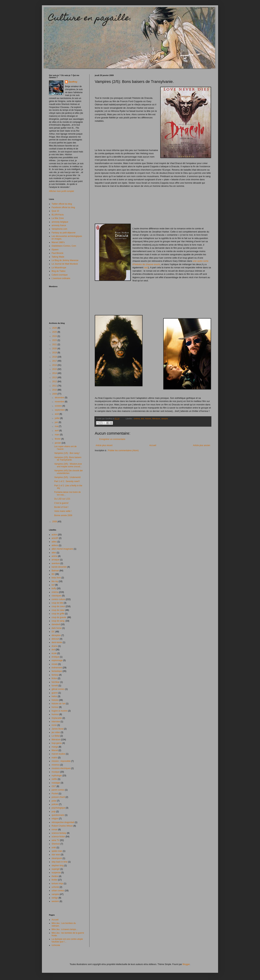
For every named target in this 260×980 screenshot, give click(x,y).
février (58, 439)
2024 (55, 336)
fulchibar (56, 682)
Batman (55, 571)
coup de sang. (58, 621)
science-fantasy (59, 833)
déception (56, 635)
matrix (55, 758)
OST (54, 786)
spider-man (57, 851)
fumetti (55, 686)
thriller (55, 880)
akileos (55, 545)
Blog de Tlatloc (59, 271)
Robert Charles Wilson (62, 826)
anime (55, 556)
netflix (54, 779)
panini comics (58, 790)
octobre (59, 406)
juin (57, 422)
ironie (54, 725)
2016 (55, 365)
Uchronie (56, 945)
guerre (55, 693)
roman (55, 830)
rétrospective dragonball (63, 822)
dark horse (57, 628)
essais (55, 664)
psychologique (58, 808)
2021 (55, 344)
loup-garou (57, 743)
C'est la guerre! (61, 503)
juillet (58, 418)
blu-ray (55, 581)
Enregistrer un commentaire (112, 439)
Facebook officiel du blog (63, 207)
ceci (146, 267)
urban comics (58, 891)
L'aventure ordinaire (61, 278)
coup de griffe (58, 614)
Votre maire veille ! (63, 511)
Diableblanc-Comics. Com (64, 246)
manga (55, 747)
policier (55, 804)
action (54, 535)
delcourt (55, 639)
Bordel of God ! (61, 507)
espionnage (57, 660)
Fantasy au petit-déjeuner (64, 233)
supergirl (56, 869)
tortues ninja (57, 884)
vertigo (55, 898)
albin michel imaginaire (62, 549)
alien (54, 553)
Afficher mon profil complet (61, 191)
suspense (56, 873)
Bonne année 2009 (63, 515)
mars (57, 435)
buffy (54, 588)
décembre (60, 398)
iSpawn (55, 250)
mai (57, 426)
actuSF (55, 538)
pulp (54, 812)
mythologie (57, 776)
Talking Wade (58, 257)
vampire (165, 419)
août (57, 414)
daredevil (56, 624)
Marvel (55, 750)
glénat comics (58, 689)
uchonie (55, 887)
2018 (55, 357)
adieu (54, 542)
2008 (55, 522)
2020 (55, 349)
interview (56, 722)
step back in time (60, 862)
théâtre (55, 876)
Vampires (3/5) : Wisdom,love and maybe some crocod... (68, 465)
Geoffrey (73, 82)
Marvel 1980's (58, 242)
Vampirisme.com (59, 229)
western (55, 901)
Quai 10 (55, 211)
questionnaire (58, 815)
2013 (55, 377)
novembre (60, 402)
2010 (55, 390)
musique (56, 772)
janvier (58, 443)
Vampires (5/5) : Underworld (67, 477)
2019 (55, 353)
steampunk (57, 858)
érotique (55, 657)
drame (55, 646)
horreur (55, 707)
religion (55, 819)
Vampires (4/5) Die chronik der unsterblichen (69, 472)
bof (53, 585)
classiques (57, 596)
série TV (55, 840)
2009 (55, 394)
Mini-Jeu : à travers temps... (65, 929)
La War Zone (58, 218)
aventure (56, 563)
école (54, 653)
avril (57, 431)
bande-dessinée (59, 567)
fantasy (55, 675)
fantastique (57, 671)
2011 (55, 386)
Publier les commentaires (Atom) (123, 450)
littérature (156, 419)
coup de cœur (58, 610)
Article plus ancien (202, 445)
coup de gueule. (59, 617)
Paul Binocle (58, 253)
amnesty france (59, 225)
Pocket (55, 794)
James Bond (58, 729)
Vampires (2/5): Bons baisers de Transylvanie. (68, 459)
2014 (55, 373)
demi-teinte (57, 642)
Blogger (186, 964)
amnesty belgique (60, 222)
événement (57, 668)
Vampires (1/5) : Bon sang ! (67, 453)
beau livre (56, 578)
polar (54, 801)
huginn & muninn (60, 711)
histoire (148, 419)
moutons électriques (61, 768)
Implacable (57, 718)
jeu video (56, 732)
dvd (142, 419)
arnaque (55, 560)
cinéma (137, 419)
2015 (55, 369)
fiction (54, 678)
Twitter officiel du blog (62, 204)
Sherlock (56, 844)
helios (54, 696)
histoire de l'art (58, 704)
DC (53, 632)
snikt (54, 848)
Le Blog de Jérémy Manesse (65, 260)
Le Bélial (56, 736)
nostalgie (56, 783)
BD (53, 574)
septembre (60, 410)
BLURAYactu (58, 215)
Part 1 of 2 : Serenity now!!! (67, 481)
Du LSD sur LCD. (62, 499)
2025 (55, 332)
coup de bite (57, 603)
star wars (56, 855)
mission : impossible (61, 761)
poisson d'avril (58, 797)
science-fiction (58, 837)
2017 (55, 361)
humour (55, 714)
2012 (55, 382)
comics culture (58, 599)
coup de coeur (58, 606)
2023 (55, 340)
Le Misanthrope (59, 268)
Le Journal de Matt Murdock (65, 264)
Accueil (153, 445)
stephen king (58, 866)
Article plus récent (104, 445)
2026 (55, 328)
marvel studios (58, 754)
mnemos (56, 765)
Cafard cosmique (60, 275)
